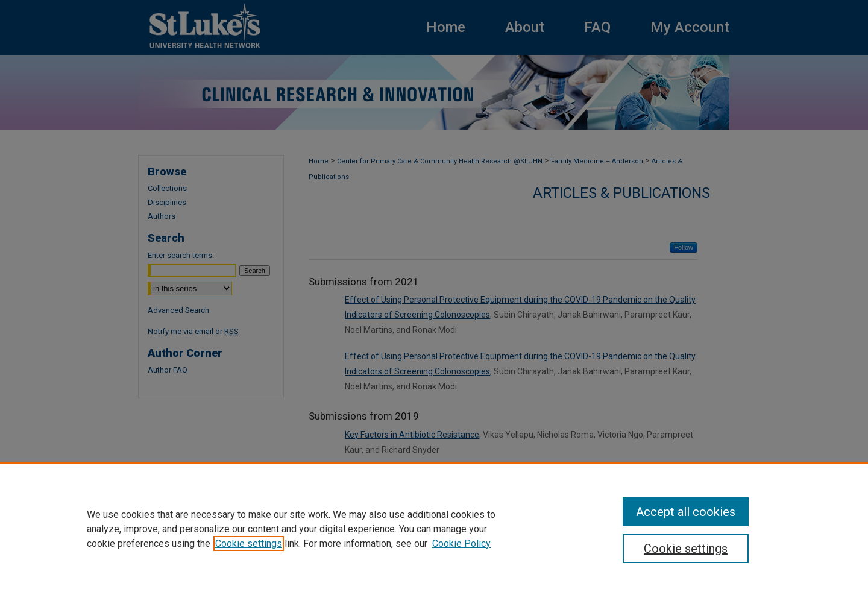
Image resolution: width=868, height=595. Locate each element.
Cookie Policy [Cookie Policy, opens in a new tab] (461, 543)
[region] (434, 529)
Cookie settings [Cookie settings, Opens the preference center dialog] (686, 549)
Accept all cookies (686, 512)
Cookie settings (249, 543)
